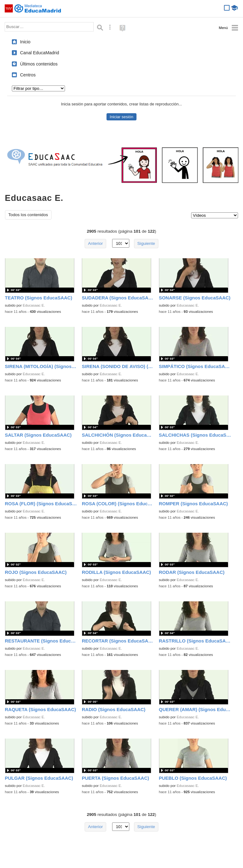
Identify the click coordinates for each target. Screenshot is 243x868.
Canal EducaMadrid (40, 53)
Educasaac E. (34, 305)
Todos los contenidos (28, 215)
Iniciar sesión (121, 117)
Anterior (96, 243)
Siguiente (146, 243)
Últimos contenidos (39, 64)
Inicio (25, 42)
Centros (28, 75)
